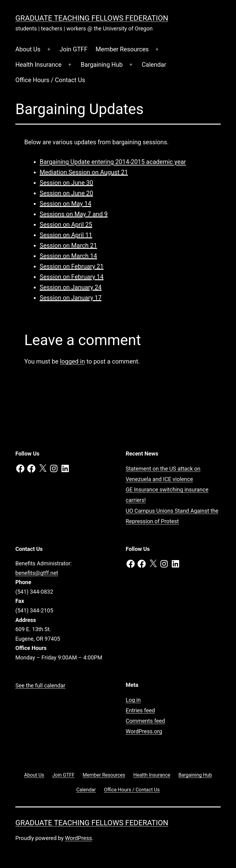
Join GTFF (74, 49)
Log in (133, 700)
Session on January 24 (71, 287)
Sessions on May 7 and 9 (74, 214)
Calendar (154, 65)
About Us (28, 49)
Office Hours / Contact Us (50, 80)
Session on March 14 (68, 256)
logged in (72, 361)
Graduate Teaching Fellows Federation (92, 18)
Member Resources (122, 49)
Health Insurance (38, 65)
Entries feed (140, 710)
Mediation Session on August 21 (84, 172)
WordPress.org (144, 731)
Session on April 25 (66, 225)
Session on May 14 (65, 204)
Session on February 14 (72, 277)
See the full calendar (40, 685)
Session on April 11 (66, 235)
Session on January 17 (71, 298)
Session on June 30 (66, 183)
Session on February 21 (72, 266)
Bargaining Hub (102, 65)
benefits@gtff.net (37, 573)
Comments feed (145, 721)
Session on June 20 (66, 193)
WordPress (79, 838)
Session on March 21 (68, 245)
